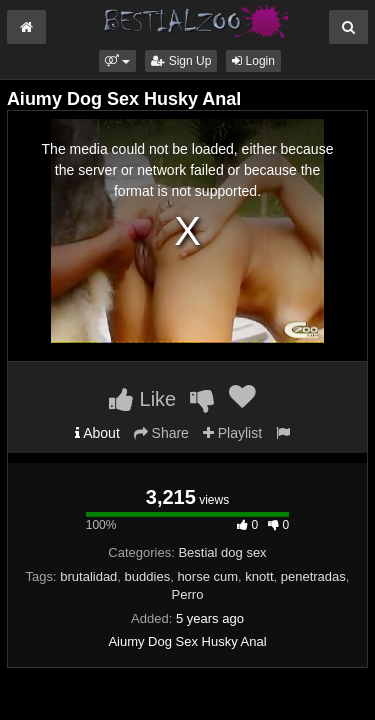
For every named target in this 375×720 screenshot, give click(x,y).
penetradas (313, 576)
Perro (188, 594)
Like (142, 399)
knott (259, 576)
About (97, 433)
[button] (117, 61)
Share (161, 433)
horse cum (207, 576)
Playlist (232, 433)
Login (253, 61)
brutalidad (88, 576)
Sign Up (181, 61)
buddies (148, 576)
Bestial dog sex (222, 552)
